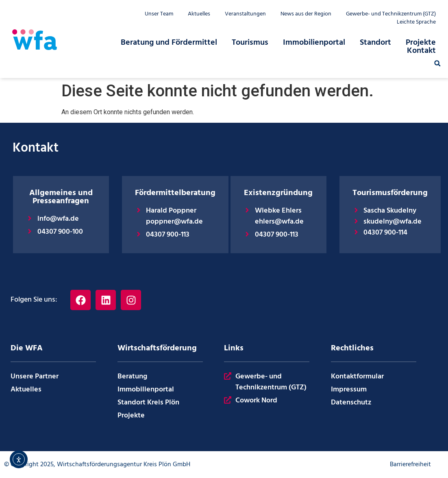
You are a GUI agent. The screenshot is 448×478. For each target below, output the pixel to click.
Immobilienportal (314, 43)
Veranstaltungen (245, 14)
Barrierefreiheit (410, 465)
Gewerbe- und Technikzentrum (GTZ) (391, 14)
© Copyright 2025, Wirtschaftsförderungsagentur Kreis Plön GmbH (97, 465)
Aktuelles (199, 14)
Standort (375, 43)
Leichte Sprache (416, 22)
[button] (437, 63)
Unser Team (159, 14)
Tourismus (250, 43)
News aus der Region (306, 14)
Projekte (421, 43)
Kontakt (421, 51)
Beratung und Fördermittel (169, 43)
